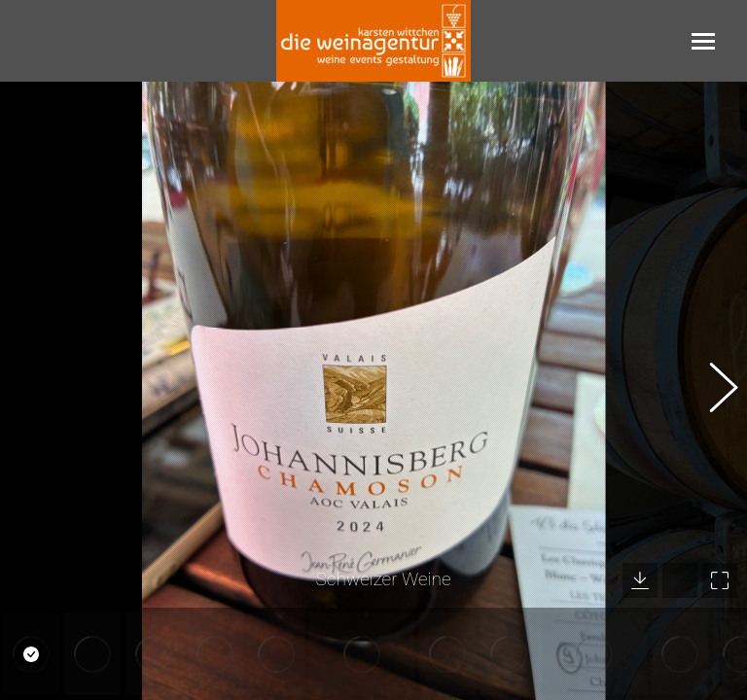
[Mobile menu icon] (703, 41)
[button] (713, 391)
